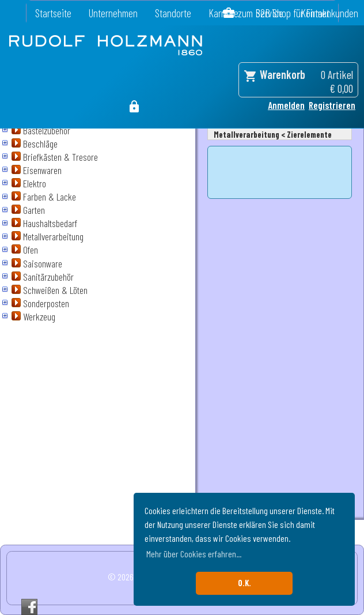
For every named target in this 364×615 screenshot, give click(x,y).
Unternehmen (113, 13)
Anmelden (286, 105)
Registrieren (332, 105)
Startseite (53, 13)
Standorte (173, 13)
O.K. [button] (244, 583)
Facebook (29, 607)
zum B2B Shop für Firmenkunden (298, 13)
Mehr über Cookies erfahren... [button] (194, 554)
